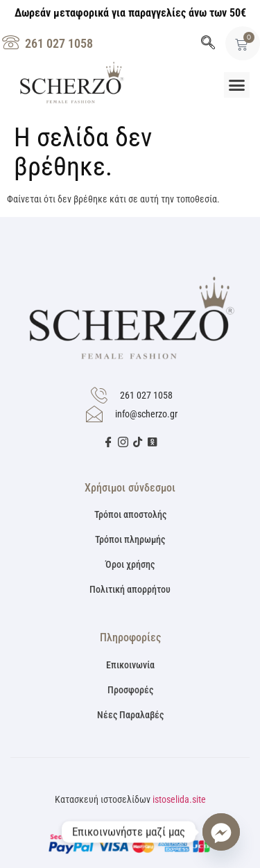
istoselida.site (179, 799)
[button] (237, 85)
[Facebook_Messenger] (221, 832)
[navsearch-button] (208, 44)
